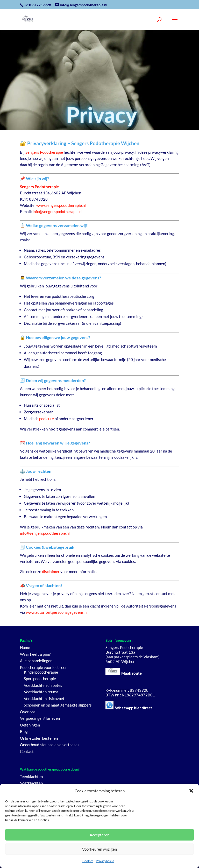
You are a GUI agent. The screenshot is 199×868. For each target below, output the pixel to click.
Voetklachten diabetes (43, 685)
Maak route (132, 673)
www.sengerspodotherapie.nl (61, 205)
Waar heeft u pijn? (35, 654)
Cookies (88, 861)
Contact (27, 751)
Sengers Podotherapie (44, 152)
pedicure (47, 419)
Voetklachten (31, 783)
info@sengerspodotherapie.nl (58, 211)
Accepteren (99, 835)
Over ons (28, 712)
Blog (24, 731)
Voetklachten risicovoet (44, 698)
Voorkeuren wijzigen (99, 849)
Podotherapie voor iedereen (44, 667)
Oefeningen (30, 725)
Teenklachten (31, 777)
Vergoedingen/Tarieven (40, 718)
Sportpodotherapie (40, 679)
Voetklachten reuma (41, 692)
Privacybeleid (105, 861)
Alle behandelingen (36, 661)
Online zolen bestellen (39, 738)
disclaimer (51, 571)
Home (25, 647)
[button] (191, 791)
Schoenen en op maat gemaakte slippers (58, 705)
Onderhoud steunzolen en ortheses (50, 745)
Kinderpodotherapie (41, 672)
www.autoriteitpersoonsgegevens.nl (57, 612)
